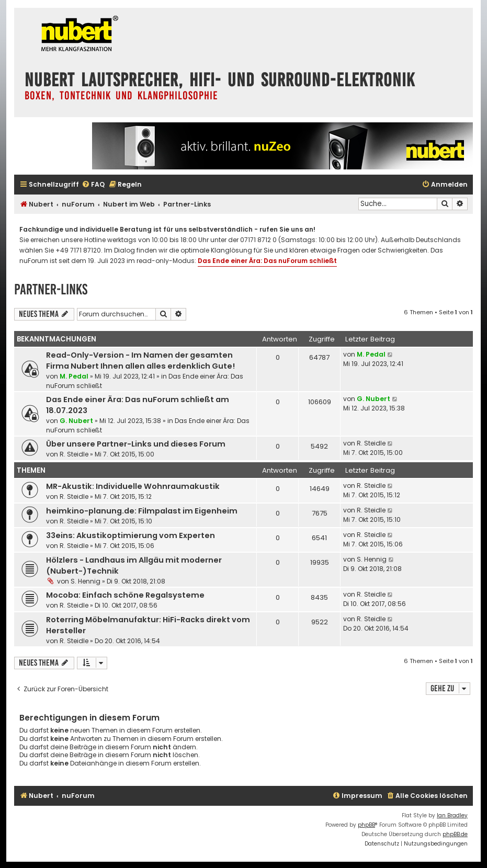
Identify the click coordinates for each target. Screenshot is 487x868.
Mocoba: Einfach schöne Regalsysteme (125, 595)
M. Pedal (74, 376)
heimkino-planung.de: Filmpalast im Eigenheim (142, 511)
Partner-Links (51, 289)
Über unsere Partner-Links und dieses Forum (136, 444)
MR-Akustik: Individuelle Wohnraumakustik (133, 486)
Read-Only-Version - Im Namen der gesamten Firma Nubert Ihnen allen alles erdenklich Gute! (140, 361)
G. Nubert (76, 421)
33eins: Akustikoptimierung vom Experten (131, 535)
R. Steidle (74, 454)
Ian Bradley (452, 815)
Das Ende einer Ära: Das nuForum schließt (267, 261)
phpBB (366, 825)
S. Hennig (86, 581)
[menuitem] (93, 185)
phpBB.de (455, 834)
